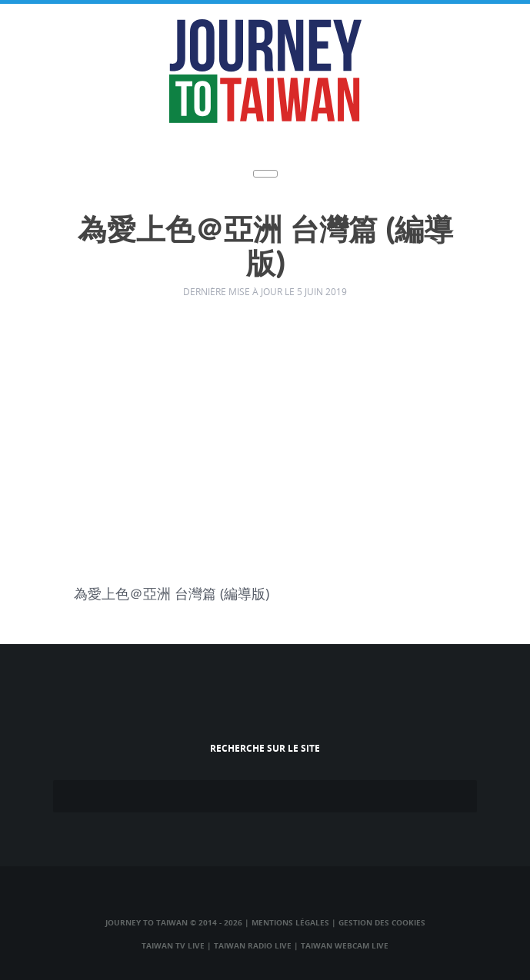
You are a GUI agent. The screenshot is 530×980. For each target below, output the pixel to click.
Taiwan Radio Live (253, 945)
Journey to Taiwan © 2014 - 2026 (174, 922)
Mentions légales (290, 922)
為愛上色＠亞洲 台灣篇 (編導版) (265, 248)
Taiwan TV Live (173, 945)
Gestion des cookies (382, 922)
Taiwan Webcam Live (345, 945)
